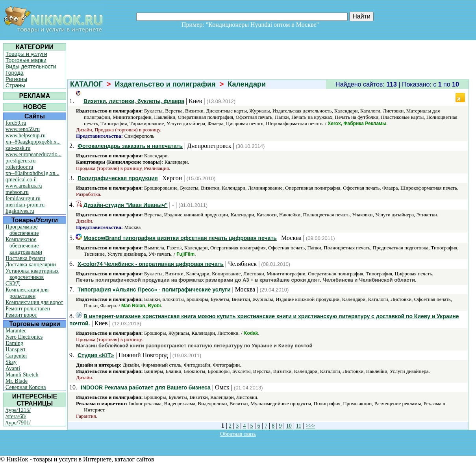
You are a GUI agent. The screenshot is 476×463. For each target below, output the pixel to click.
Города (15, 73)
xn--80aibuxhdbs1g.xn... (32, 173)
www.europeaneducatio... (33, 154)
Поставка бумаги (25, 258)
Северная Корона (26, 387)
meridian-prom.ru (25, 205)
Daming (14, 343)
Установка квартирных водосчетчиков (32, 274)
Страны (15, 85)
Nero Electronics (24, 337)
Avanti (13, 368)
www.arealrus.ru (24, 186)
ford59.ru (16, 123)
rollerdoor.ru (19, 167)
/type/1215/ (18, 410)
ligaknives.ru (20, 211)
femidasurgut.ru (23, 198)
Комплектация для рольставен (27, 293)
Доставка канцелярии (31, 265)
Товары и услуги (26, 54)
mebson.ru (17, 192)
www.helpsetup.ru (26, 136)
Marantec (16, 331)
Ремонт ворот (21, 315)
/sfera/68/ (16, 416)
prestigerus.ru (21, 161)
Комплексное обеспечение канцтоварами (24, 246)
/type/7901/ (18, 423)
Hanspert (16, 350)
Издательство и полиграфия (165, 84)
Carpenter (16, 356)
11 (299, 426)
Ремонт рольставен (28, 309)
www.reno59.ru (23, 129)
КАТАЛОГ (86, 84)
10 (289, 426)
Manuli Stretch (22, 375)
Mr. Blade (17, 381)
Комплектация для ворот (34, 302)
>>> (311, 426)
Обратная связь (238, 434)
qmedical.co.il (21, 180)
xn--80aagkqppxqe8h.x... (33, 142)
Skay (11, 362)
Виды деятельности (31, 66)
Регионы (16, 79)
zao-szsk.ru (18, 148)
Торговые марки (26, 60)
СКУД (13, 283)
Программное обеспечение (22, 230)
